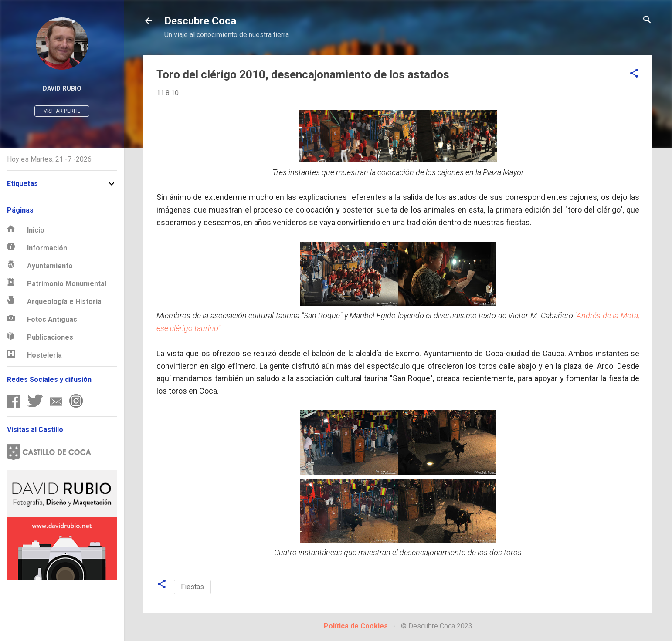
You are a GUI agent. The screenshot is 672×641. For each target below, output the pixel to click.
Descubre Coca (200, 21)
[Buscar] (647, 20)
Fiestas (192, 587)
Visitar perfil (62, 111)
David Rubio (62, 89)
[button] (634, 74)
